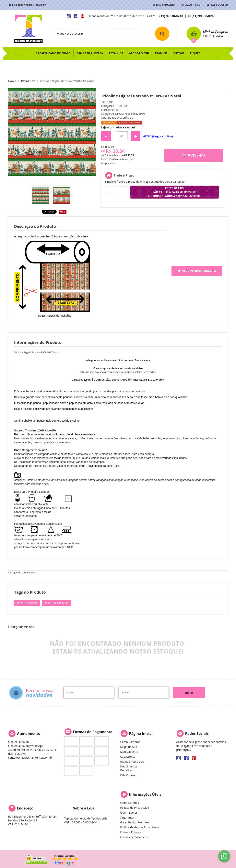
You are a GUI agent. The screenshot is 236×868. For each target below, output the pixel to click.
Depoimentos (129, 766)
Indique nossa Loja (132, 761)
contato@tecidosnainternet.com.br (30, 758)
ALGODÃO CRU (139, 53)
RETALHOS (116, 53)
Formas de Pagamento (135, 837)
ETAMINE (161, 53)
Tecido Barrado (27, 603)
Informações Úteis (145, 794)
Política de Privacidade (135, 808)
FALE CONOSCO (219, 5)
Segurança (127, 817)
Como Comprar (130, 742)
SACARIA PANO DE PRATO (53, 53)
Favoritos (126, 770)
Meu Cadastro (129, 752)
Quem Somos (129, 813)
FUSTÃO (179, 53)
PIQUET (195, 53)
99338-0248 (171, 16)
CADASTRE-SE (192, 5)
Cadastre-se (128, 757)
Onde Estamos (130, 803)
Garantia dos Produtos (135, 822)
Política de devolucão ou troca (139, 827)
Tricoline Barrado (56, 603)
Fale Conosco (129, 775)
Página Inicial (141, 733)
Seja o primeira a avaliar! (118, 127)
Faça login (40, 5)
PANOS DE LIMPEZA (90, 53)
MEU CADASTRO (165, 5)
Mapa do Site (129, 747)
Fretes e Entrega (131, 832)
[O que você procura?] (162, 34)
